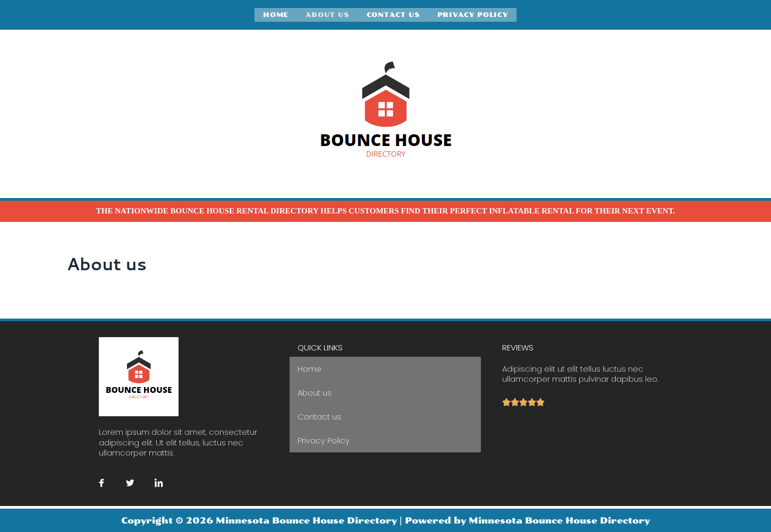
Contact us (393, 14)
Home (276, 14)
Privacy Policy (473, 14)
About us (327, 14)
